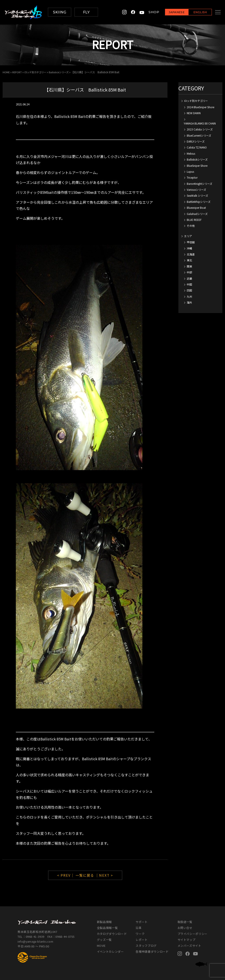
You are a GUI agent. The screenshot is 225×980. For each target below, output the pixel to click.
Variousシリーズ (196, 190)
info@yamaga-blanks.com (36, 941)
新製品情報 (104, 922)
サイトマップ (187, 940)
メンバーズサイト (189, 946)
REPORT (18, 72)
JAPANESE (171, 12)
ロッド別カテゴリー (37, 72)
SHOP (148, 12)
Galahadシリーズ (197, 213)
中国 (189, 284)
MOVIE (101, 946)
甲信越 (191, 242)
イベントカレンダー (110, 952)
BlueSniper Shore (197, 165)
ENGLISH (195, 12)
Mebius (191, 153)
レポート (142, 940)
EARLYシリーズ (196, 141)
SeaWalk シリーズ (197, 195)
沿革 (139, 928)
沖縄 (189, 248)
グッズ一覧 (104, 940)
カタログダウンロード (112, 934)
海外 (189, 302)
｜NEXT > (104, 875)
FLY (86, 12)
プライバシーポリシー (193, 934)
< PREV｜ (66, 875)
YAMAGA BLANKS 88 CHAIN (200, 123)
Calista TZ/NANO (197, 147)
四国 (189, 290)
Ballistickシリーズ (62, 72)
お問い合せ (185, 928)
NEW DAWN (194, 113)
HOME (6, 72)
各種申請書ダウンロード (152, 952)
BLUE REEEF (194, 220)
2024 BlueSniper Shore (201, 107)
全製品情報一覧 (107, 928)
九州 (189, 296)
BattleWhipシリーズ (199, 201)
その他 (191, 226)
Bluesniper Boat (196, 208)
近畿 (189, 278)
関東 (189, 266)
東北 (189, 260)
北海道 (191, 254)
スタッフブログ (146, 946)
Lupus (190, 171)
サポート (142, 922)
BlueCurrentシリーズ (199, 135)
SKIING (60, 12)
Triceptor (192, 177)
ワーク (140, 934)
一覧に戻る (85, 875)
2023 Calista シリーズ (200, 129)
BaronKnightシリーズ (200, 183)
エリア (188, 236)
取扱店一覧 (185, 922)
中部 (189, 272)
